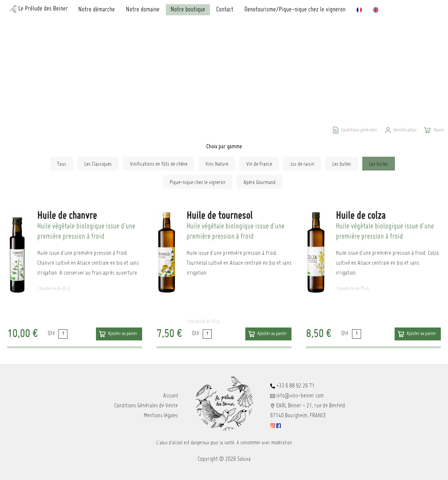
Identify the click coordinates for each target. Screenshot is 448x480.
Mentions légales (161, 415)
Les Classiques (98, 164)
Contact (225, 10)
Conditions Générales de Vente (146, 405)
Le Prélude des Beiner (39, 9)
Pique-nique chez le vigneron (198, 182)
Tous (62, 164)
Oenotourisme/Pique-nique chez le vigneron (295, 10)
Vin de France (259, 164)
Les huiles (379, 164)
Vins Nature (217, 164)
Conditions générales (359, 130)
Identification (405, 130)
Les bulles (342, 164)
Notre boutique (188, 10)
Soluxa (244, 459)
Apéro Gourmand (260, 182)
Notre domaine (143, 10)
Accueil (170, 395)
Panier (439, 130)
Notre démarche (97, 10)
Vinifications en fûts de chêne (159, 164)
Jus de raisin (302, 164)
